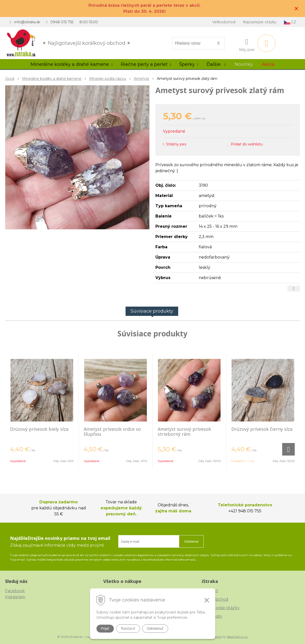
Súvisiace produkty (152, 311)
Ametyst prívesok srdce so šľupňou (112, 432)
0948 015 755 (62, 22)
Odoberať (191, 542)
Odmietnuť (155, 628)
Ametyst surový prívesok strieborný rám (184, 432)
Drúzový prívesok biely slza (39, 429)
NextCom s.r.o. (237, 637)
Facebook (15, 591)
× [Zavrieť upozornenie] (296, 8)
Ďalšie (216, 64)
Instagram (15, 597)
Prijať (105, 628)
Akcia (268, 64)
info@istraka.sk (27, 22)
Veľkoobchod (224, 22)
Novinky (244, 64)
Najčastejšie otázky (260, 22)
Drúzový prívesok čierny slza (262, 429)
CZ (290, 22)
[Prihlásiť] (247, 44)
